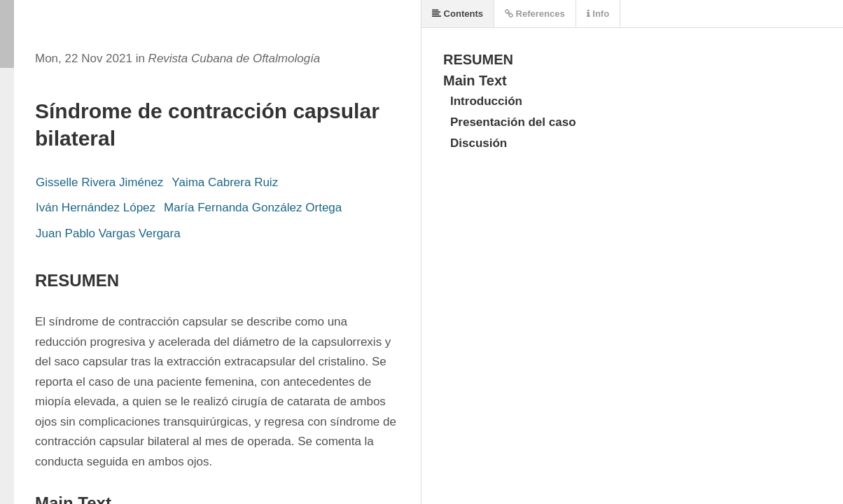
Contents (458, 14)
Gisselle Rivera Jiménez (99, 182)
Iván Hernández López (96, 208)
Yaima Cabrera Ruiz (225, 182)
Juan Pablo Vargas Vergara (108, 233)
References (535, 14)
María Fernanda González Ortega (253, 208)
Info (598, 14)
